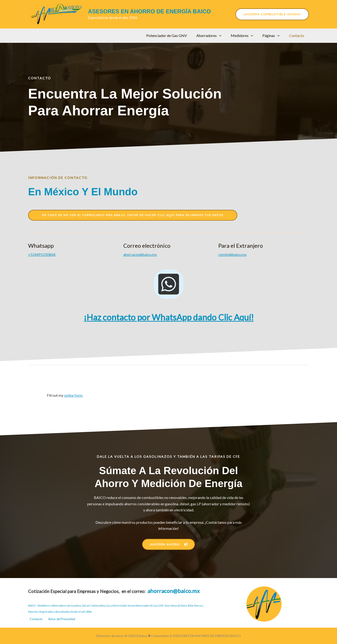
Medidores (247, 36)
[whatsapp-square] (169, 285)
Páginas (274, 36)
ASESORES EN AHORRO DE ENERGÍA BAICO (149, 11)
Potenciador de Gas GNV (175, 35)
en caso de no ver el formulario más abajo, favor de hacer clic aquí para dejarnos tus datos (133, 215)
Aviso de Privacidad (63, 619)
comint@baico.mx (233, 255)
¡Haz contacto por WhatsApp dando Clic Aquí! (169, 318)
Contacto (298, 35)
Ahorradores (215, 36)
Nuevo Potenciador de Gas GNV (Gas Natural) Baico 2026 (160, 604)
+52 (42, 255)
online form (73, 396)
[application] (226, 36)
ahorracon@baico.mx (141, 255)
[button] (272, 14)
